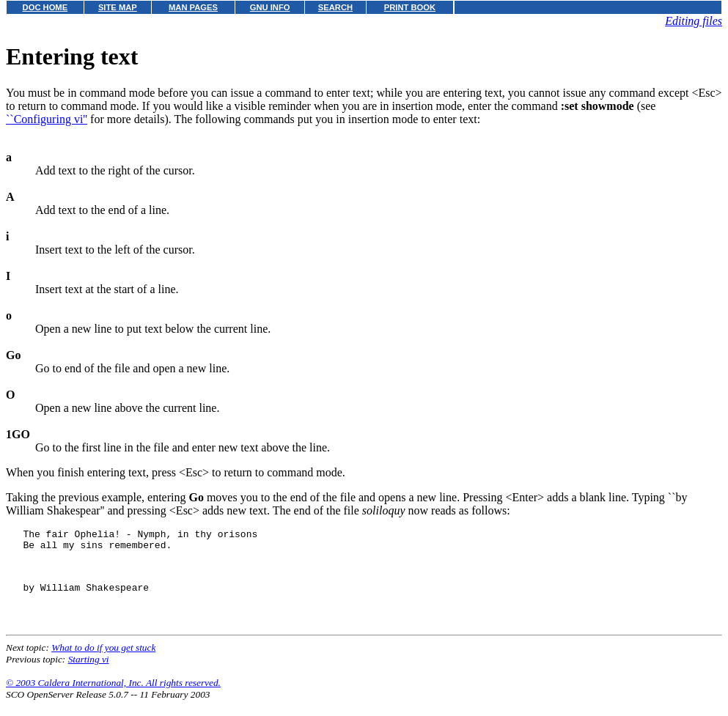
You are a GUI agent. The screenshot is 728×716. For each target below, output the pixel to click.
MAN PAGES (193, 7)
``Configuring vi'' (47, 119)
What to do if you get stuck (103, 663)
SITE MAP (118, 7)
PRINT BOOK (410, 7)
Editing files (694, 21)
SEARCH (335, 7)
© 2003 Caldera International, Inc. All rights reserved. (113, 698)
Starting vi (89, 675)
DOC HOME (45, 7)
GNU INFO (270, 7)
